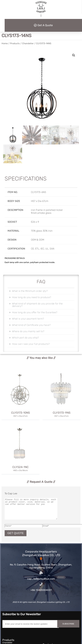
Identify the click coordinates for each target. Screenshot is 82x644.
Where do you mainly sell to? (28, 331)
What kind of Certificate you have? (31, 325)
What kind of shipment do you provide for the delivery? (37, 305)
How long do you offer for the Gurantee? (35, 312)
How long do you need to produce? (32, 297)
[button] (41, 16)
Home (5, 43)
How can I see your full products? (31, 344)
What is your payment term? (28, 319)
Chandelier (28, 43)
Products (15, 43)
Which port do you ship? (25, 338)
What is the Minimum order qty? (30, 291)
